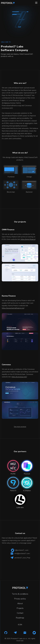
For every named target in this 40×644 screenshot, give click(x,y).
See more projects (20, 427)
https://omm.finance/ (28, 239)
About (20, 604)
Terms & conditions (20, 594)
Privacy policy (20, 599)
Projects (20, 608)
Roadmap (20, 618)
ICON (20, 625)
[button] (36, 3)
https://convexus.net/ (19, 377)
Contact (20, 613)
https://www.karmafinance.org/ (13, 308)
